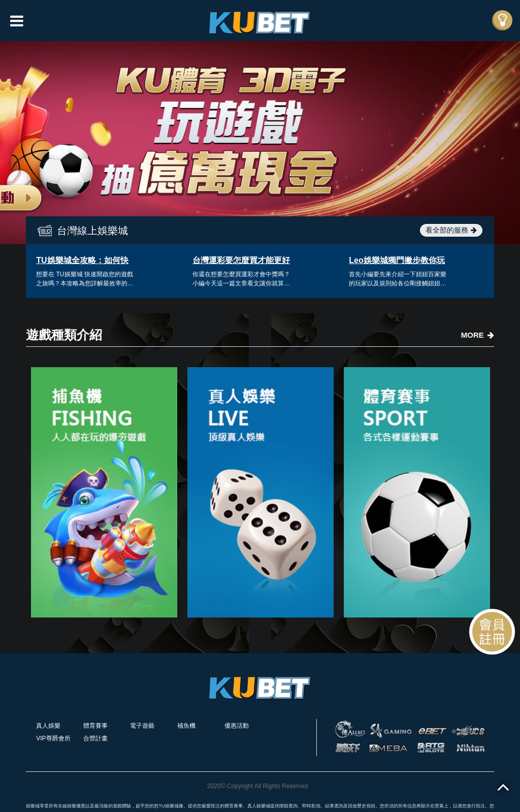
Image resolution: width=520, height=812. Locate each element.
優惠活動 (237, 726)
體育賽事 (95, 726)
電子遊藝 (142, 726)
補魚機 (186, 726)
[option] (260, 143)
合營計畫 (95, 738)
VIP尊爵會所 (53, 738)
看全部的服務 (451, 230)
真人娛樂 (48, 726)
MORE (478, 335)
